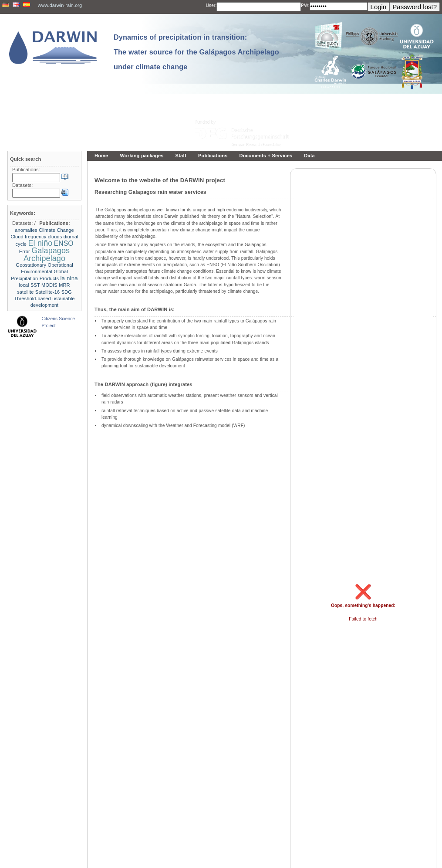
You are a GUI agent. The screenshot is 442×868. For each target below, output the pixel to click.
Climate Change (56, 230)
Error (25, 251)
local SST (29, 285)
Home (101, 156)
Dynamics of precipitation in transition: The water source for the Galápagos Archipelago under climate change (196, 52)
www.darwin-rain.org (60, 5)
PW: (305, 5)
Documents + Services (266, 156)
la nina (69, 278)
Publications (213, 156)
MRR (64, 285)
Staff (181, 156)
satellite (25, 292)
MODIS (49, 285)
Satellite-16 (47, 292)
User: (211, 5)
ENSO (64, 243)
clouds (55, 237)
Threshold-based (33, 298)
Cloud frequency (28, 237)
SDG (67, 292)
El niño (40, 243)
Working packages (142, 156)
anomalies (26, 230)
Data (309, 156)
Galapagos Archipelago (47, 254)
